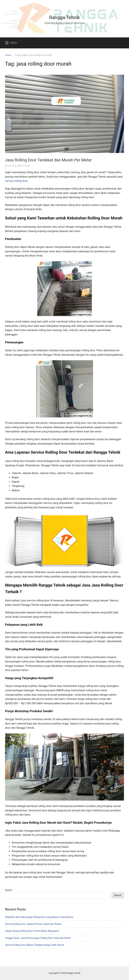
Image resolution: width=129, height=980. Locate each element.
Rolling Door (21, 166)
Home (8, 55)
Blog (8, 166)
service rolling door (16, 181)
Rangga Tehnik (64, 17)
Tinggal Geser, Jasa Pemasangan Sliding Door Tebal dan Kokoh (38, 938)
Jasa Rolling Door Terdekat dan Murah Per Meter (48, 160)
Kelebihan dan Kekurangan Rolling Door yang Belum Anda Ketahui (39, 917)
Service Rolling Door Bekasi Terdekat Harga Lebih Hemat (35, 945)
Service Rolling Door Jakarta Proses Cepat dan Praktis (33, 924)
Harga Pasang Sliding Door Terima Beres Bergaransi (32, 931)
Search (9, 890)
